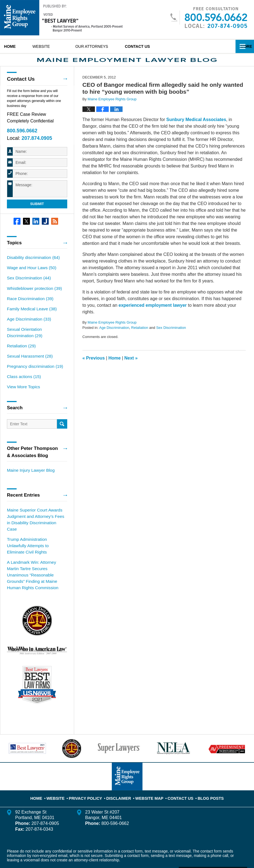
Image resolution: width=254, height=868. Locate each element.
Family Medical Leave (30, 314)
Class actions (22, 378)
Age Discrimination (114, 338)
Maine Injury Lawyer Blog (29, 471)
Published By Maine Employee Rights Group (208, 18)
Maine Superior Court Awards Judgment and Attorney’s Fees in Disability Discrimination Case (35, 516)
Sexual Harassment (28, 359)
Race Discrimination (28, 305)
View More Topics (22, 388)
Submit (37, 213)
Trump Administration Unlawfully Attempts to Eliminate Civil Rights (35, 534)
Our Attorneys (109, 46)
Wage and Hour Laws (29, 276)
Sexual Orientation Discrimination (36, 337)
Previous (94, 368)
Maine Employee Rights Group (79, 848)
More (242, 46)
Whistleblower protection (32, 295)
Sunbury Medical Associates (196, 129)
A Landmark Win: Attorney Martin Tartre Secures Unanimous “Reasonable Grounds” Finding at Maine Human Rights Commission (36, 556)
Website (59, 46)
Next (131, 368)
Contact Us (164, 46)
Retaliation (140, 338)
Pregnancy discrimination (33, 369)
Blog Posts (205, 772)
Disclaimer (121, 772)
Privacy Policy (91, 772)
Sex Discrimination (171, 338)
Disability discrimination (31, 266)
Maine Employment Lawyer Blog (61, 18)
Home (19, 46)
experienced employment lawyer (153, 315)
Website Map (149, 772)
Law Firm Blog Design (221, 848)
